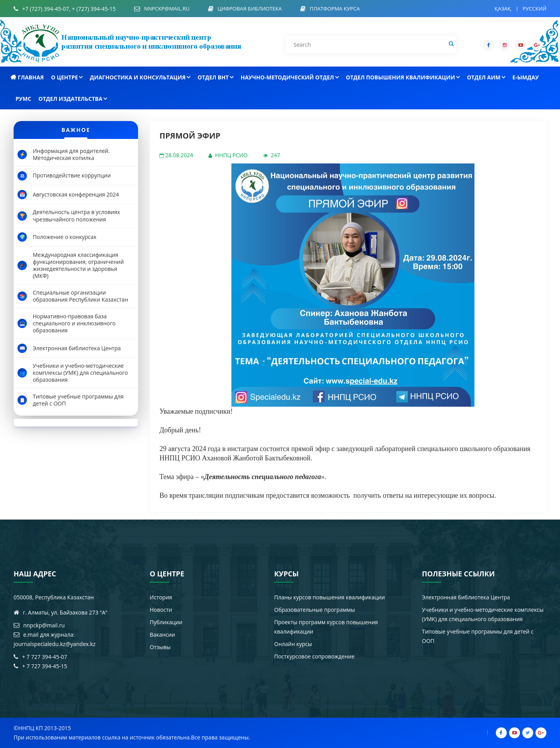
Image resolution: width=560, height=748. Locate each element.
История (161, 597)
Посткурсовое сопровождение (314, 656)
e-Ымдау (526, 77)
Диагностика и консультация (140, 77)
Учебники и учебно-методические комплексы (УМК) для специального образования (483, 614)
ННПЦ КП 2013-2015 (45, 728)
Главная (27, 77)
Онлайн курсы (293, 644)
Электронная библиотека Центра (466, 597)
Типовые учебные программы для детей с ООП (478, 636)
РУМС (23, 99)
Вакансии (162, 635)
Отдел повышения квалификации (403, 77)
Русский (534, 8)
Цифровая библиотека (254, 9)
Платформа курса (342, 9)
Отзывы (160, 647)
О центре (67, 77)
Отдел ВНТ (215, 77)
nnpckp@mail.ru (168, 9)
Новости (161, 610)
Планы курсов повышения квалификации (330, 597)
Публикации (166, 622)
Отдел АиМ (486, 77)
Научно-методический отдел (290, 77)
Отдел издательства (73, 99)
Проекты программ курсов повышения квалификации (326, 627)
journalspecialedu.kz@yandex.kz (55, 644)
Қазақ (501, 8)
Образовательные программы (315, 610)
